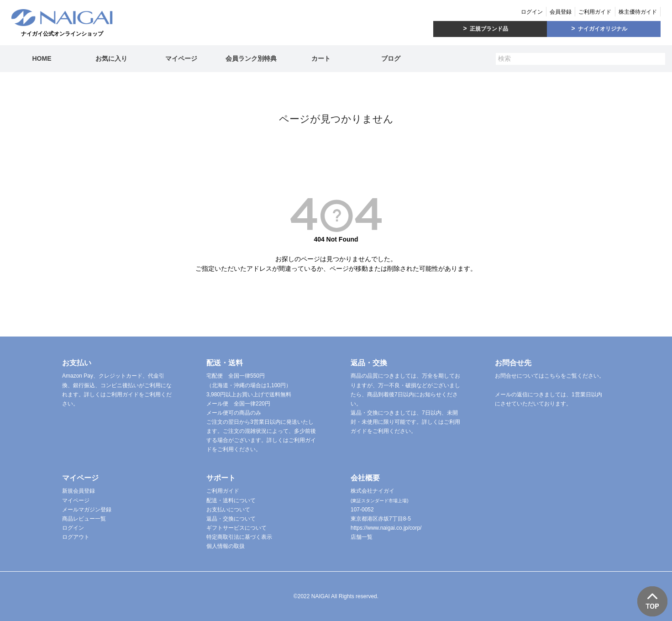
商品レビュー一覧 (84, 519)
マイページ (181, 58)
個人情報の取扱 (226, 546)
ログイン (532, 12)
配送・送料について (231, 500)
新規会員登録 (79, 491)
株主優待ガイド (638, 12)
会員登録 (561, 12)
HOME (42, 58)
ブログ (391, 58)
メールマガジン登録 (87, 510)
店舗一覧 (362, 537)
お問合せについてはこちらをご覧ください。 (550, 376)
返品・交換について (231, 519)
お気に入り (111, 58)
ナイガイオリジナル (603, 29)
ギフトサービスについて (236, 528)
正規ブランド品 (489, 29)
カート (321, 58)
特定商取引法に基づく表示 (239, 537)
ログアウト (76, 537)
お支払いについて (228, 510)
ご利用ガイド (595, 12)
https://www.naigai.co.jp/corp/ (386, 528)
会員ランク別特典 (251, 58)
